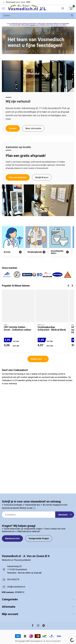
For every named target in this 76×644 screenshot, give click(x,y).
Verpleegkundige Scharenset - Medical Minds (52, 328)
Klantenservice (12, 538)
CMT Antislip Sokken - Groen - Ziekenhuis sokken (17, 328)
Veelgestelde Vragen (39, 538)
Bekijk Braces (42, 177)
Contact (13, 128)
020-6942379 (13, 579)
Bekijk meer (38, 359)
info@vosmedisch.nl (16, 587)
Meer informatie (33, 128)
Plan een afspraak (18, 177)
